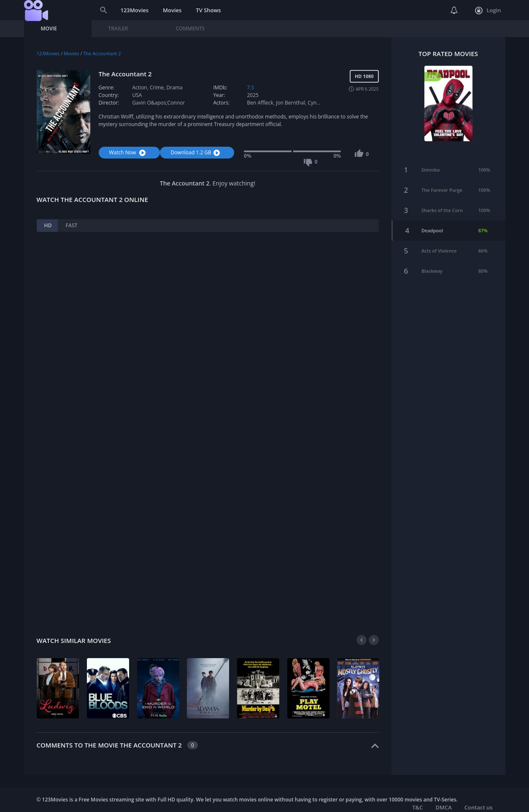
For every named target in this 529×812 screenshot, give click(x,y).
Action (140, 87)
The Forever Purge (442, 178)
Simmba (430, 157)
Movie (49, 28)
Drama (175, 87)
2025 (252, 95)
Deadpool (432, 218)
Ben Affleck (260, 103)
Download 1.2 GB (196, 152)
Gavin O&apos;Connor (159, 103)
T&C (417, 807)
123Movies (135, 10)
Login (488, 11)
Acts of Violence (439, 238)
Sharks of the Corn (442, 198)
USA (137, 95)
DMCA (443, 807)
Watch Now (129, 152)
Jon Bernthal (290, 103)
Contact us (479, 807)
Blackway (432, 259)
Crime (157, 87)
